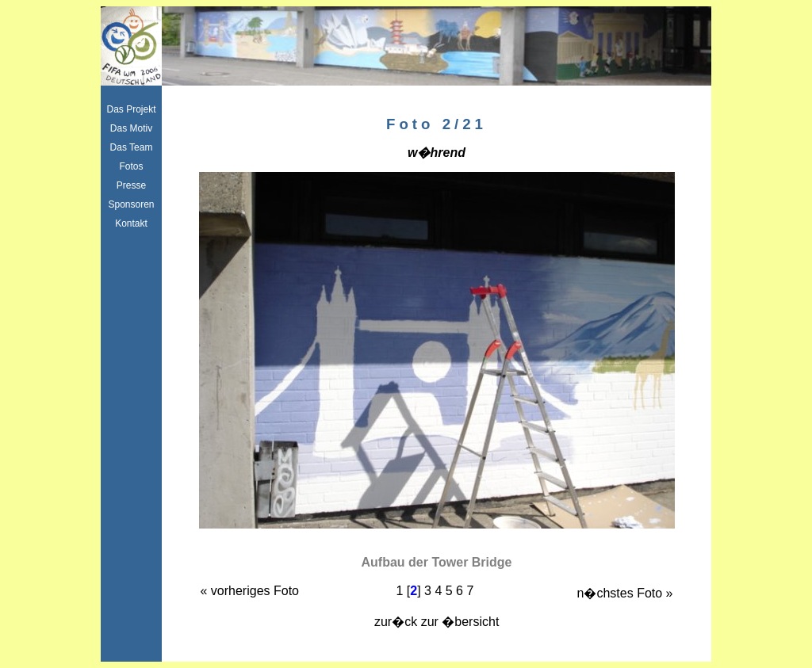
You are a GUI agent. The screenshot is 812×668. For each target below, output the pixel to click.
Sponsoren (131, 204)
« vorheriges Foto (250, 591)
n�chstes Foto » (625, 593)
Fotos (131, 166)
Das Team (132, 147)
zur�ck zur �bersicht (437, 622)
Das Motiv (131, 128)
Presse (131, 185)
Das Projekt (131, 109)
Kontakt (131, 223)
